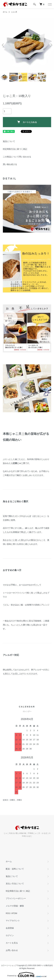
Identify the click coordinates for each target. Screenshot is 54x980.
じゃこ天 (14, 12)
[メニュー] (50, 4)
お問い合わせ (12, 950)
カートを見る (12, 943)
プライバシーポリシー (16, 898)
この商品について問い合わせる (17, 157)
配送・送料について (15, 869)
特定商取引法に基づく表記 (15, 149)
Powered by (27, 975)
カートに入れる (27, 122)
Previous (3, 45)
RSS (8, 913)
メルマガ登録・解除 (15, 906)
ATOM (14, 913)
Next (51, 45)
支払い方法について (15, 884)
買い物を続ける (10, 164)
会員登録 (10, 928)
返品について (9, 141)
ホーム (5, 12)
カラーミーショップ (9, 965)
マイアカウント (13, 921)
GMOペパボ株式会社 (45, 965)
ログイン (10, 935)
